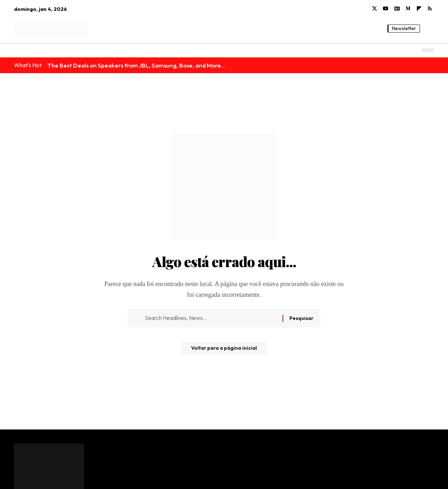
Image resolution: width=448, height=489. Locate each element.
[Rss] (430, 9)
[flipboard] (419, 9)
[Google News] (397, 9)
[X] (374, 9)
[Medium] (408, 9)
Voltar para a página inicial (224, 351)
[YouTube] (386, 9)
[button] (429, 29)
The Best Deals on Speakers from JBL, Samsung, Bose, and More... (136, 65)
